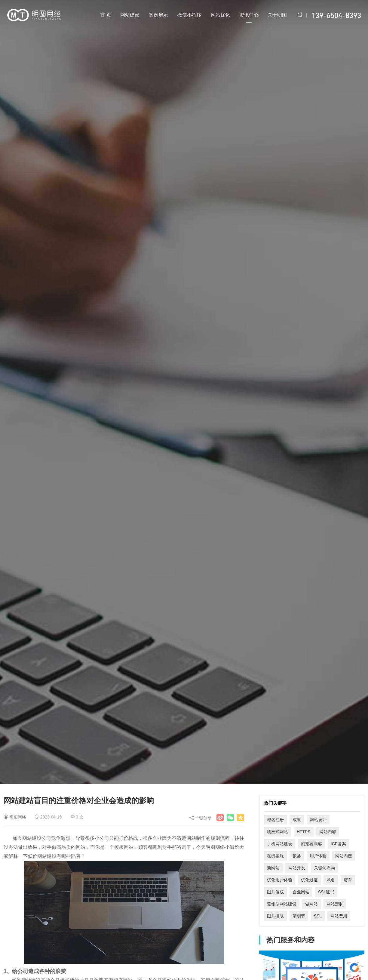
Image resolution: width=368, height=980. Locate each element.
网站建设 (130, 15)
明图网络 (18, 817)
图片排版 (275, 916)
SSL (318, 916)
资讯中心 (249, 17)
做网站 (311, 904)
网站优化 (220, 15)
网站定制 (335, 904)
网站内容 (328, 832)
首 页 (106, 15)
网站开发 (297, 868)
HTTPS (304, 832)
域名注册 (275, 820)
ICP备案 (338, 844)
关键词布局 (324, 868)
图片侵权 (275, 892)
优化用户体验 (280, 880)
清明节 (299, 916)
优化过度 (309, 880)
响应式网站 (278, 832)
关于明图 (277, 15)
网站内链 (344, 856)
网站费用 (339, 916)
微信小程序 (189, 15)
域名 (331, 880)
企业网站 (301, 892)
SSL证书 (326, 892)
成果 (297, 820)
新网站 (273, 868)
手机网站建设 (280, 844)
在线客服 (275, 856)
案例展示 (158, 15)
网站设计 (318, 820)
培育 (348, 880)
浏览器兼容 (311, 844)
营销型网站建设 (282, 904)
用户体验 (318, 856)
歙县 (297, 856)
